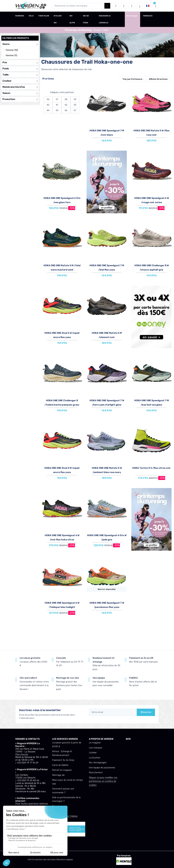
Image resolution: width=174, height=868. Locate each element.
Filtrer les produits (16, 38)
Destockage (132, 16)
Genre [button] (20, 44)
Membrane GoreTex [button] (20, 87)
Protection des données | (45, 860)
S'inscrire (146, 712)
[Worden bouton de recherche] (107, 6)
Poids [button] (20, 69)
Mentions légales (65, 860)
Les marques (96, 748)
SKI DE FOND (86, 19)
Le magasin (95, 743)
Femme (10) (12, 50)
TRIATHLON (44, 16)
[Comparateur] (132, 6)
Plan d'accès (22, 754)
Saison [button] (20, 93)
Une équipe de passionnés (102, 768)
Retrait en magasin (62, 770)
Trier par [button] (132, 79)
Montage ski (58, 775)
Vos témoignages (98, 763)
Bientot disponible (107, 589)
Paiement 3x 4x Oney (63, 760)
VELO (31, 16)
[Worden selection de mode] (140, 6)
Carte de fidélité (60, 765)
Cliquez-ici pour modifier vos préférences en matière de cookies (103, 781)
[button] (116, 6)
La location (95, 758)
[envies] (124, 6)
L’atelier (93, 753)
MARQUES (148, 16)
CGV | (30, 860)
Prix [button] (20, 63)
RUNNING (20, 16)
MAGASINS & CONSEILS (105, 19)
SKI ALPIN (72, 19)
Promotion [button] (20, 99)
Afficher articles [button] (158, 79)
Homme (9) (11, 55)
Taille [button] (20, 75)
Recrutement (96, 773)
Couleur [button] (20, 81)
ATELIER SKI (58, 19)
